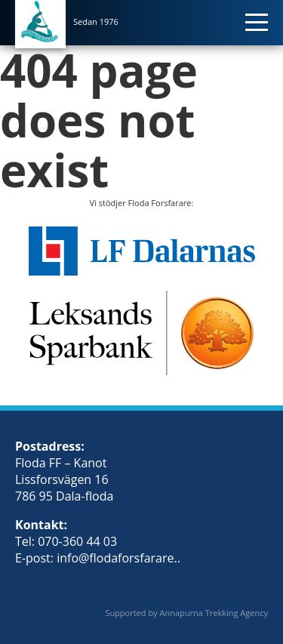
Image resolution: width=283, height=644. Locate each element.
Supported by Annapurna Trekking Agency (186, 613)
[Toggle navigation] (260, 19)
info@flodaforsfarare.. (118, 558)
